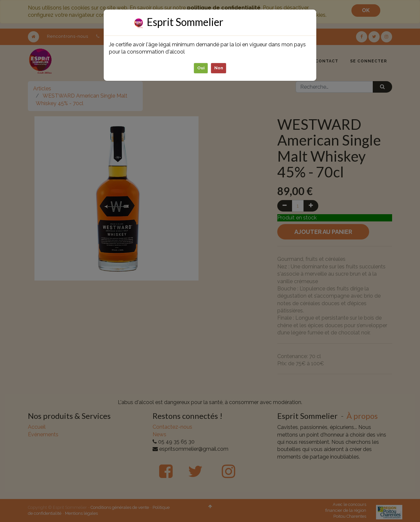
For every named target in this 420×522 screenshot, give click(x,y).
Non (219, 68)
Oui (201, 68)
